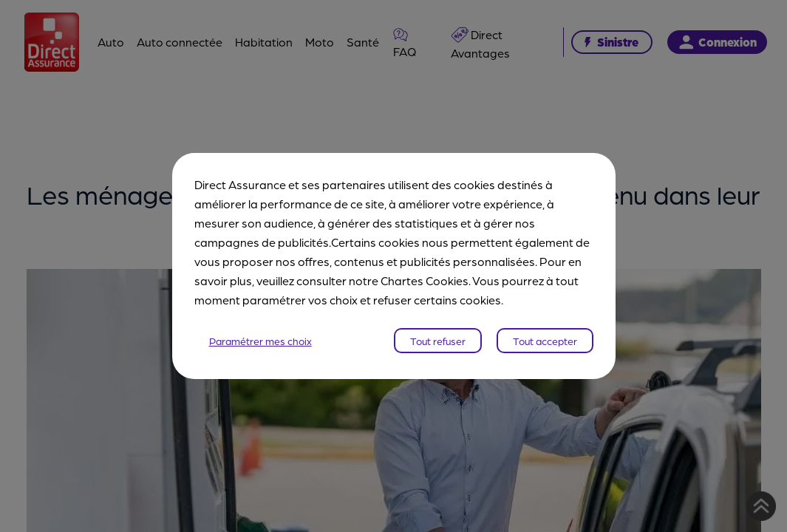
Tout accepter (545, 341)
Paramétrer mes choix (260, 341)
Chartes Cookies (425, 280)
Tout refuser (438, 341)
